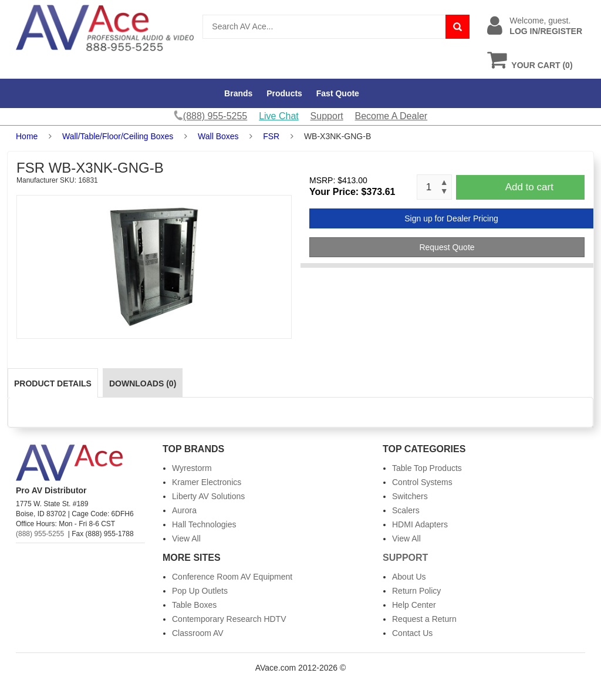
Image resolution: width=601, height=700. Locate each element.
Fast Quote (338, 93)
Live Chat (279, 116)
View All (186, 539)
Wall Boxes (218, 136)
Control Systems (422, 482)
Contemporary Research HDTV (229, 619)
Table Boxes (194, 605)
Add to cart (529, 187)
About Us (409, 577)
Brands (238, 93)
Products (284, 93)
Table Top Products (427, 468)
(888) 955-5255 (40, 534)
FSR (271, 136)
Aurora (184, 510)
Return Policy (416, 591)
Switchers (410, 496)
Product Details (53, 383)
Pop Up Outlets (200, 591)
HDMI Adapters (420, 524)
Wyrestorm (192, 468)
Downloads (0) (143, 383)
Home (27, 136)
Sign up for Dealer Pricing (451, 218)
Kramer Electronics (207, 482)
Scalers (406, 510)
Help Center (414, 605)
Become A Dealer (391, 116)
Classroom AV (198, 633)
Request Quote (447, 247)
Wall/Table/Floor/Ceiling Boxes (118, 136)
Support (327, 116)
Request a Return (424, 619)
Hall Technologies (204, 524)
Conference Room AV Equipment (232, 577)
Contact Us (412, 633)
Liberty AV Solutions (208, 496)
